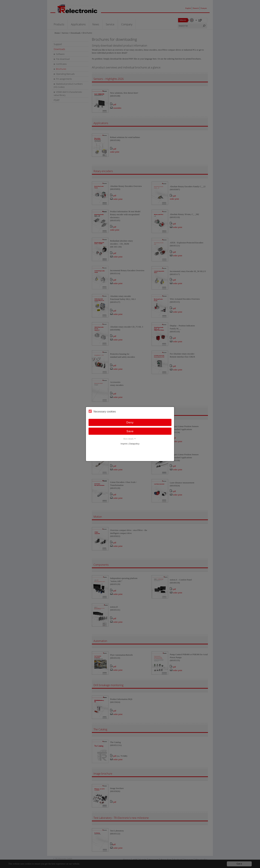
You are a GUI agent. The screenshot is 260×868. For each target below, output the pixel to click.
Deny (130, 422)
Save (130, 431)
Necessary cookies (102, 411)
